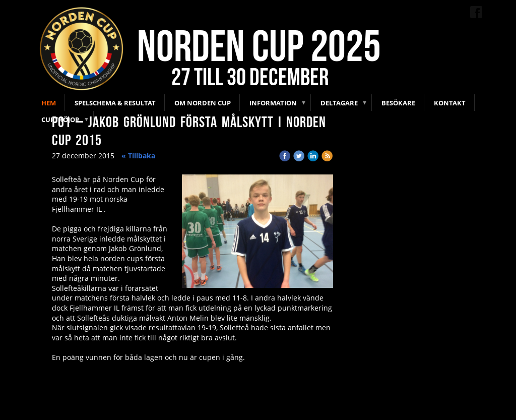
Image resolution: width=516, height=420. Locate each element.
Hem (49, 103)
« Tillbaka (138, 156)
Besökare (398, 103)
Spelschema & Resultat (115, 103)
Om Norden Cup (203, 103)
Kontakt (450, 103)
